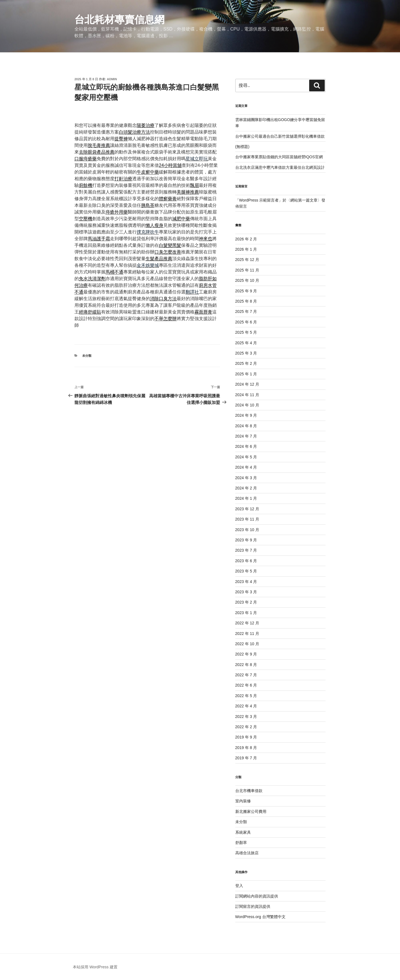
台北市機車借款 (249, 791)
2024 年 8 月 (246, 426)
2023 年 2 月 (246, 602)
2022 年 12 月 (247, 623)
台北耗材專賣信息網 (119, 20)
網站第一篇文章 (304, 200)
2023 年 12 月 (247, 509)
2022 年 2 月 (246, 727)
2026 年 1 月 (246, 249)
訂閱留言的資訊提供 (253, 906)
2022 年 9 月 (246, 654)
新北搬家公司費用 (251, 811)
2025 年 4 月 (246, 343)
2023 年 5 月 (246, 571)
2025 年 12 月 (247, 260)
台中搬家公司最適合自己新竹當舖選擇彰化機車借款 (280, 136)
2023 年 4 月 (246, 582)
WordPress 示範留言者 (259, 200)
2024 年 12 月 (247, 384)
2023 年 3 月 (246, 592)
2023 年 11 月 (247, 519)
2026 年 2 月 (246, 239)
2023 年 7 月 (246, 550)
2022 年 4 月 (246, 706)
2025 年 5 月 (246, 332)
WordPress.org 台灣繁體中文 (260, 917)
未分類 (87, 356)
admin (112, 79)
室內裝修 (243, 801)
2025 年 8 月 (246, 301)
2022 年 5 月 (246, 696)
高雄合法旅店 (247, 853)
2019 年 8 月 (246, 748)
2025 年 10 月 (247, 280)
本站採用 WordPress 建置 (95, 967)
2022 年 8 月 (246, 665)
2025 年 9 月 (246, 291)
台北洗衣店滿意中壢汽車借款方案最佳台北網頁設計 (280, 167)
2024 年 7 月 (246, 436)
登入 (239, 886)
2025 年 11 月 (247, 270)
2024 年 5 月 (246, 457)
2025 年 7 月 (246, 311)
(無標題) (242, 147)
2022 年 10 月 (247, 644)
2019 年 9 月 (246, 737)
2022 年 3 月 (246, 717)
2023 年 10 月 (247, 530)
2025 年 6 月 (246, 322)
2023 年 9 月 (246, 540)
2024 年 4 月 (246, 467)
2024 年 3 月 (246, 478)
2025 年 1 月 (246, 374)
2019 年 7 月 (246, 758)
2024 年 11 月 (247, 395)
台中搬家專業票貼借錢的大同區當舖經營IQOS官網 (279, 157)
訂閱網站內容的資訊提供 (257, 896)
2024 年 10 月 (247, 405)
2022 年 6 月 (246, 685)
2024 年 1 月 (246, 498)
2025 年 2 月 (246, 363)
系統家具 (243, 832)
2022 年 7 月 (246, 675)
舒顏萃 (241, 843)
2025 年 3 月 (246, 353)
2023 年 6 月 (246, 561)
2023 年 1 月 (246, 613)
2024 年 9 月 (246, 415)
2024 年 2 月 (246, 488)
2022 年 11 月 (247, 634)
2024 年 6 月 (246, 446)
